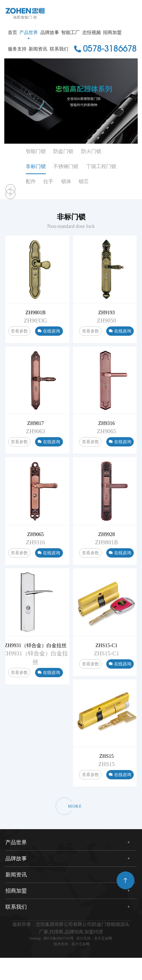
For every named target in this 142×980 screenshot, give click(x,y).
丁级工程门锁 (101, 166)
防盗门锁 (63, 151)
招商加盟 (112, 32)
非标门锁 (36, 166)
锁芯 (84, 181)
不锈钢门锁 (66, 166)
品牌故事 (50, 32)
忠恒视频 (92, 32)
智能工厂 (70, 32)
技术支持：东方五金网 (72, 966)
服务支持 (17, 49)
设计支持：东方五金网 (100, 959)
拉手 (48, 181)
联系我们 (59, 49)
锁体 (66, 181)
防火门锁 (91, 151)
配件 (31, 181)
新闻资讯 (38, 49)
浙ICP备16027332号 (55, 959)
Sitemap (25, 959)
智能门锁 (36, 151)
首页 (13, 32)
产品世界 (29, 32)
